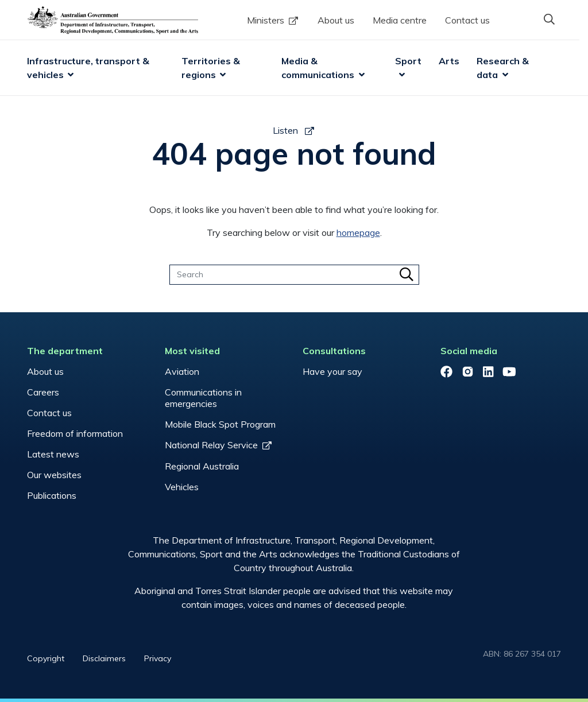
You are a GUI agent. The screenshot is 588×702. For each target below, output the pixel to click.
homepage (358, 232)
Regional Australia (202, 466)
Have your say (332, 371)
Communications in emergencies (203, 398)
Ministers (266, 20)
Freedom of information (75, 433)
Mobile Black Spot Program (220, 424)
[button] (550, 19)
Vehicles (182, 487)
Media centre (400, 20)
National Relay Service (211, 445)
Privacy (158, 658)
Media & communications (318, 68)
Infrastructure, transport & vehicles (89, 68)
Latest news (53, 454)
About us (336, 20)
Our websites (54, 475)
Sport (408, 61)
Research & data (504, 68)
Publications (52, 495)
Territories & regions (212, 68)
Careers (43, 392)
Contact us (467, 20)
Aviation (182, 371)
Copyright (46, 658)
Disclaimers (104, 658)
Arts (449, 61)
